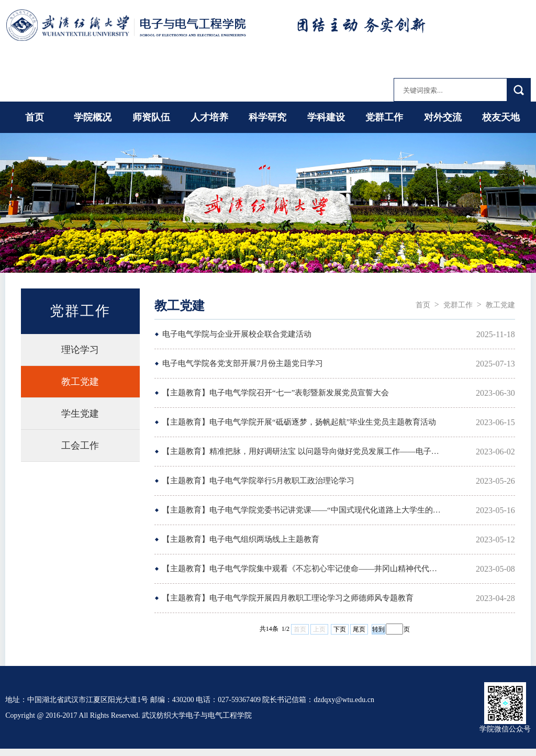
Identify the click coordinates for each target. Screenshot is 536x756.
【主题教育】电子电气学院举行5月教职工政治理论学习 (259, 481)
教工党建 (80, 382)
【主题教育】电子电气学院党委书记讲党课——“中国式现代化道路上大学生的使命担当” (303, 510)
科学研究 (267, 117)
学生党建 (80, 414)
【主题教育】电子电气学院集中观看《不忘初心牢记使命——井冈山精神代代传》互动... (303, 569)
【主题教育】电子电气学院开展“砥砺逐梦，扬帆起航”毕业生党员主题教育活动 (299, 422)
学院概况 (93, 117)
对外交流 (443, 117)
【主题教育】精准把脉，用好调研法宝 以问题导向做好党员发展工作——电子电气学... (303, 451)
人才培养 (209, 117)
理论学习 (80, 350)
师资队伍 (151, 117)
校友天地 (501, 117)
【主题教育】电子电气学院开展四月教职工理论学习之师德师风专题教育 (288, 598)
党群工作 (384, 117)
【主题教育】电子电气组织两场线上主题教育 (241, 539)
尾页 (359, 629)
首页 (35, 117)
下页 (340, 629)
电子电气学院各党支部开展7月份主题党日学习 (243, 363)
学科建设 (326, 117)
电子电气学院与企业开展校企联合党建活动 (237, 334)
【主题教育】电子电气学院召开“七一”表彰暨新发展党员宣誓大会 (276, 393)
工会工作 (80, 446)
